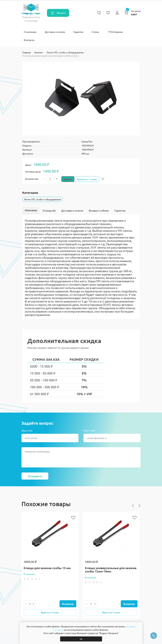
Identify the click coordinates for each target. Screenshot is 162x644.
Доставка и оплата (55, 32)
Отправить (35, 476)
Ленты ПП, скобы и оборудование (65, 52)
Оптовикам (115, 32)
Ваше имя (27, 430)
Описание (31, 210)
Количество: (32, 179)
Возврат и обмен (99, 210)
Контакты (29, 40)
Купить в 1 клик (89, 179)
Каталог (61, 13)
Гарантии (78, 32)
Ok (81, 639)
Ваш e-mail (89, 430)
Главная (27, 52)
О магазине (30, 32)
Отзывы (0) (49, 210)
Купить (68, 179)
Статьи (95, 32)
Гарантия (120, 210)
